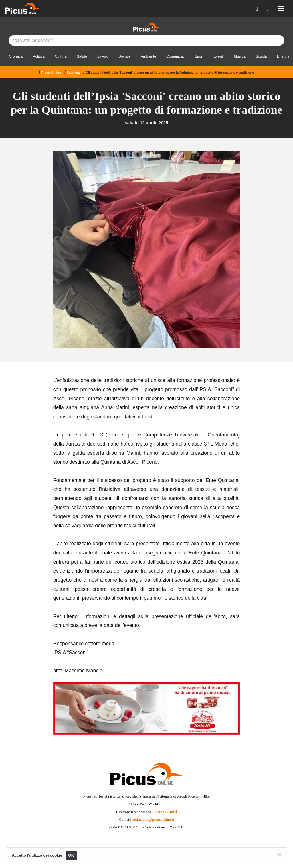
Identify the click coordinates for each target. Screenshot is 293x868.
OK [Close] (71, 855)
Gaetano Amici (165, 812)
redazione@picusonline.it (153, 819)
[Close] (279, 855)
